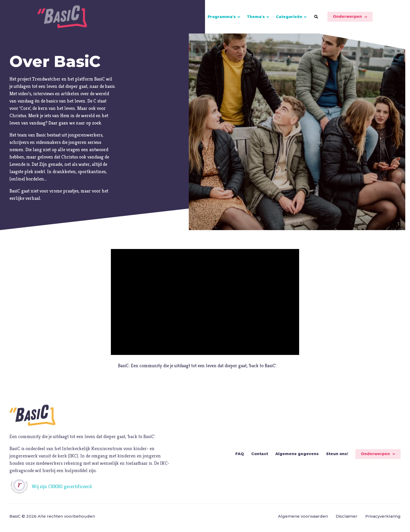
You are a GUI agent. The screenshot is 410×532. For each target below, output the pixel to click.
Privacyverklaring (383, 520)
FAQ (240, 457)
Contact (260, 457)
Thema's (256, 18)
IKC (73, 459)
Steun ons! (337, 457)
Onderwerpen (347, 18)
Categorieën (289, 18)
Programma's (222, 18)
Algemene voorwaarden (303, 520)
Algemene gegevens (297, 457)
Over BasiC (189, 18)
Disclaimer (347, 520)
